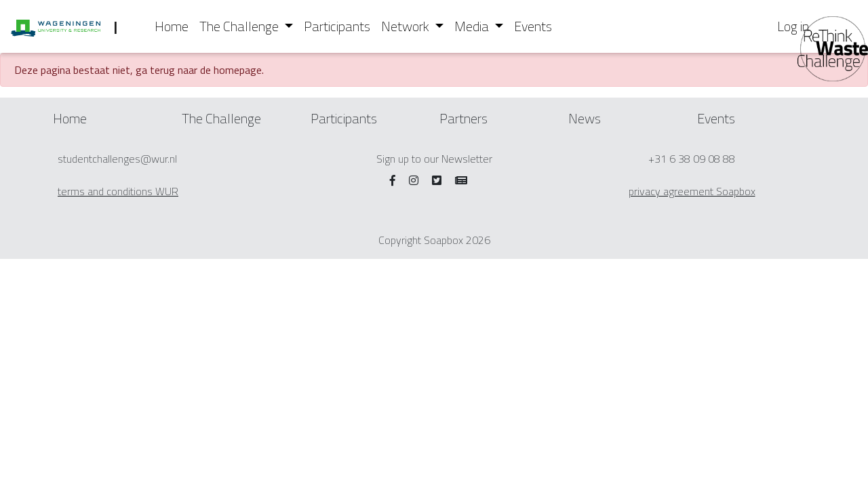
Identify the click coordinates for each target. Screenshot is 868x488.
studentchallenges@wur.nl (117, 159)
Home (172, 26)
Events (533, 26)
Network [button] (407, 26)
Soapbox (443, 240)
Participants (337, 26)
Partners (463, 118)
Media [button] (473, 26)
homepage (238, 70)
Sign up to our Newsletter (434, 159)
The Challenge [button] (240, 26)
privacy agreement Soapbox (692, 191)
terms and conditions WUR (118, 191)
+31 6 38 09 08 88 (692, 159)
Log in (793, 26)
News (585, 118)
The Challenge (221, 118)
